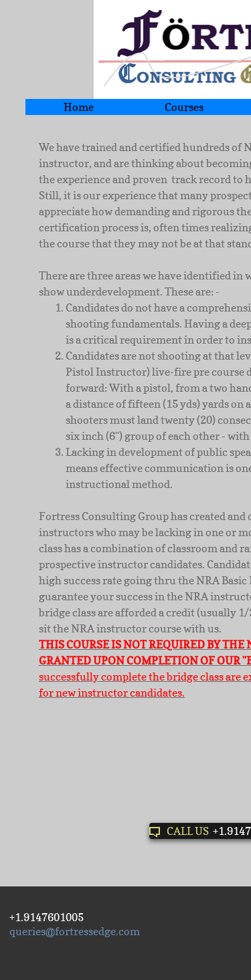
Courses (184, 107)
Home (79, 107)
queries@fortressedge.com (75, 931)
